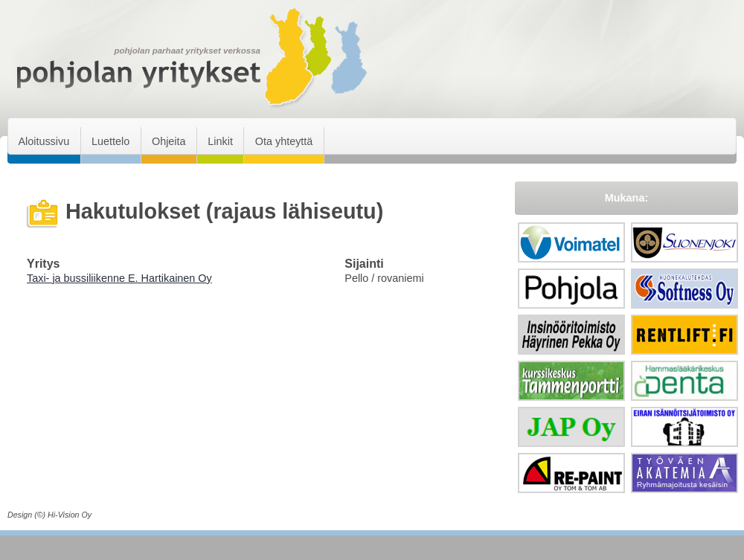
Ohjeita (169, 141)
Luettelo (110, 141)
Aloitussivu (44, 141)
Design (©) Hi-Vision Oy (49, 515)
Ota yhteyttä (284, 141)
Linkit (220, 141)
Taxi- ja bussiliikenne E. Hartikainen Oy (119, 278)
